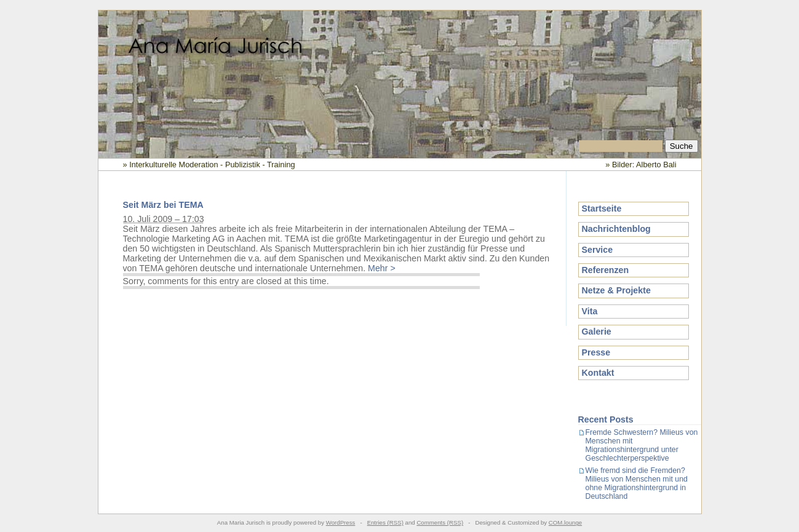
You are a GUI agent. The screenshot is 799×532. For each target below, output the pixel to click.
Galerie (597, 332)
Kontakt (598, 373)
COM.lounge (565, 522)
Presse (596, 352)
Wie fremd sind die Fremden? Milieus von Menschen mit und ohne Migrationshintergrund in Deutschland (637, 483)
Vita (590, 311)
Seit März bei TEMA (163, 205)
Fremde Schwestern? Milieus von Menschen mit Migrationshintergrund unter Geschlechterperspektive (642, 445)
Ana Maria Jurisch (400, 76)
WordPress (341, 522)
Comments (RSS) (440, 522)
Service (598, 250)
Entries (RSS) (385, 522)
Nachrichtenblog (616, 229)
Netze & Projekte (616, 290)
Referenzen (606, 270)
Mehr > (382, 268)
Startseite (602, 208)
